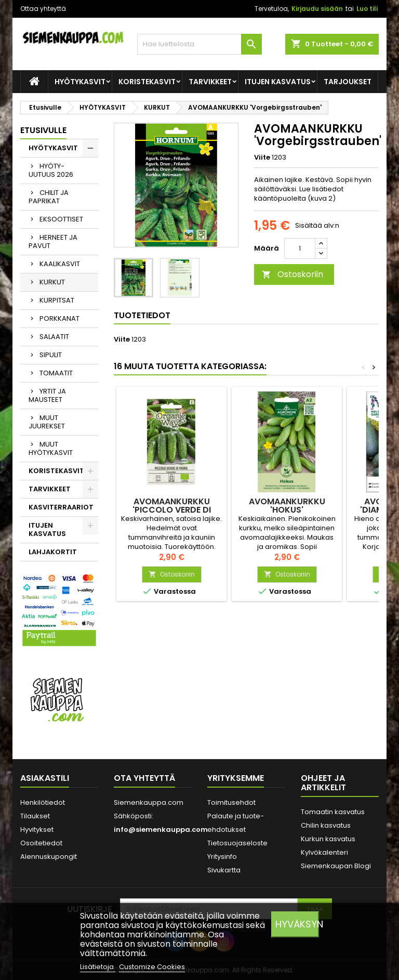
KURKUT (52, 282)
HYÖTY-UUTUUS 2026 (51, 170)
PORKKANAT (59, 318)
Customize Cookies (152, 967)
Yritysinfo (222, 857)
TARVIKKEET (210, 82)
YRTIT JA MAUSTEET (47, 395)
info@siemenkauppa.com (161, 829)
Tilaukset (35, 816)
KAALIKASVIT (60, 264)
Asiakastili (45, 778)
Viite (262, 158)
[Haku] (199, 44)
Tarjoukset (348, 82)
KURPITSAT (57, 300)
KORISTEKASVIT (147, 82)
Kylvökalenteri (324, 852)
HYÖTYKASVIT (80, 82)
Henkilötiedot (43, 802)
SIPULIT (51, 355)
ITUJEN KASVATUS (278, 82)
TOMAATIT (56, 373)
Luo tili (367, 9)
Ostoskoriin (292, 274)
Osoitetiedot (41, 843)
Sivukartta (224, 870)
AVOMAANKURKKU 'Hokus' (287, 506)
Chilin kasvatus (326, 825)
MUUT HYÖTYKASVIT (51, 448)
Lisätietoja (98, 967)
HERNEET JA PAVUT (53, 241)
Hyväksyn (297, 924)
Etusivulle (43, 130)
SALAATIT (54, 337)
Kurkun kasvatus (328, 839)
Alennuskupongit (49, 857)
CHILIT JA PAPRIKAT (49, 197)
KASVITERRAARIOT (61, 507)
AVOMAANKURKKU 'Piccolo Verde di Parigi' (172, 510)
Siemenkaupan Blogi (336, 866)
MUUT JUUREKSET (47, 422)
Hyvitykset (37, 829)
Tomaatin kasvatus (333, 812)
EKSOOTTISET (61, 219)
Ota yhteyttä (144, 778)
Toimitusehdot (231, 802)
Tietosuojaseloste (237, 843)
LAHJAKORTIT (53, 552)
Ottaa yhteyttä (43, 9)
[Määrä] (300, 249)
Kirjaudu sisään (317, 9)
